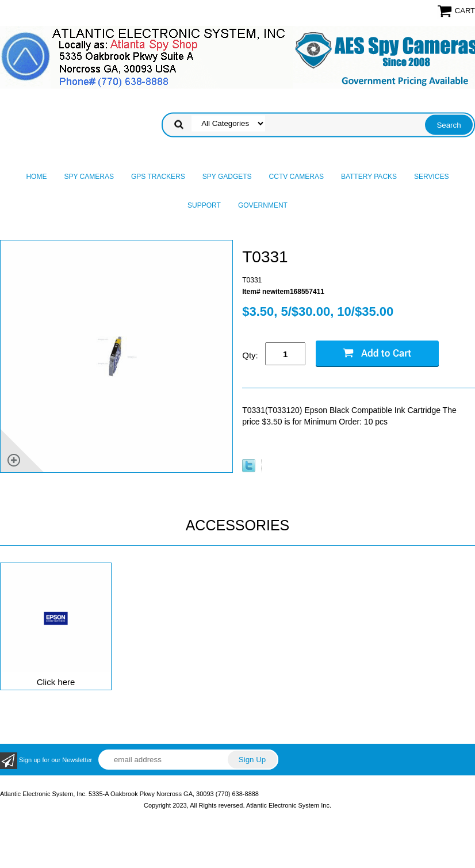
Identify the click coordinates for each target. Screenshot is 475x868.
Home (36, 177)
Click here (56, 682)
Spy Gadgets (227, 177)
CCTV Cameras (296, 177)
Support (204, 205)
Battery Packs (369, 177)
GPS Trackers (158, 177)
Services (431, 177)
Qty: (250, 355)
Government (263, 205)
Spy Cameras (89, 177)
